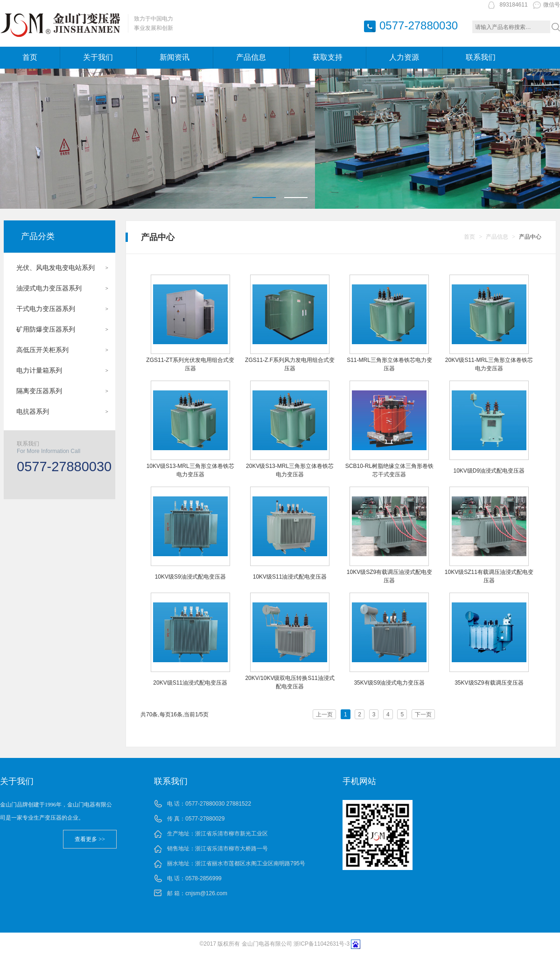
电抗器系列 (33, 411)
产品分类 (38, 236)
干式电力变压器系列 (46, 309)
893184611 (514, 5)
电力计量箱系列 (39, 370)
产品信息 (251, 57)
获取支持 (328, 57)
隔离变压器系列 (39, 391)
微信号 (546, 5)
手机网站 (359, 781)
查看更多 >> (90, 839)
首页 (30, 57)
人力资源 (404, 57)
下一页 (423, 714)
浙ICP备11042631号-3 (322, 944)
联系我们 (481, 57)
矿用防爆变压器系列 (46, 329)
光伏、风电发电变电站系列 (56, 268)
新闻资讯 (175, 57)
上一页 (324, 714)
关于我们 (98, 57)
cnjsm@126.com (206, 893)
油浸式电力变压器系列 (49, 288)
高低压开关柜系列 (42, 350)
